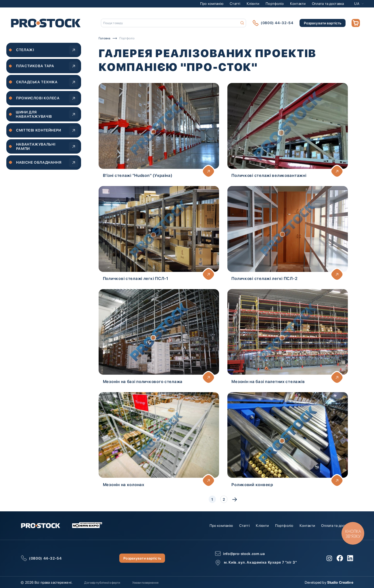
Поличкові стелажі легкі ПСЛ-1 (136, 278)
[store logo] (46, 23)
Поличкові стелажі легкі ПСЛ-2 (264, 278)
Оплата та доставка (328, 4)
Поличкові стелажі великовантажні (269, 175)
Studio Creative (340, 582)
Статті (235, 4)
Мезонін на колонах (124, 484)
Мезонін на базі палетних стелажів (268, 381)
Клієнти (253, 4)
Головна (104, 38)
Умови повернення (145, 583)
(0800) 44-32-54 (277, 23)
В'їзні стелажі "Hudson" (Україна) (138, 175)
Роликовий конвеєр (252, 484)
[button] (359, 4)
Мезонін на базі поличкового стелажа (143, 381)
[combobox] (174, 23)
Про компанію (212, 4)
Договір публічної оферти (102, 583)
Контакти (298, 4)
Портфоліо (275, 4)
